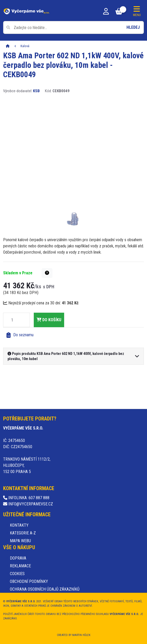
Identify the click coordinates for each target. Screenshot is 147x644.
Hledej (133, 27)
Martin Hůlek (81, 635)
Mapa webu (20, 541)
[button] (47, 273)
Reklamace (20, 566)
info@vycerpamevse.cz (28, 504)
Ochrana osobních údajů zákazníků (45, 589)
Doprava (18, 558)
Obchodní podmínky (29, 581)
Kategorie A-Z (23, 533)
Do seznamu (20, 335)
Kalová (25, 46)
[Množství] (12, 320)
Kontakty (19, 525)
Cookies (17, 574)
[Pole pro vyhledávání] (73, 27)
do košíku (49, 320)
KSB (36, 91)
